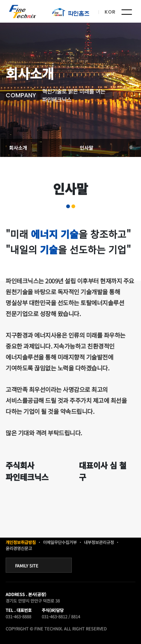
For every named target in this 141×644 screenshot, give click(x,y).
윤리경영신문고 (19, 548)
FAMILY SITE (27, 566)
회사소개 (18, 148)
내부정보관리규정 (99, 542)
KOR (110, 12)
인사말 (86, 148)
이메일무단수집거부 (60, 542)
